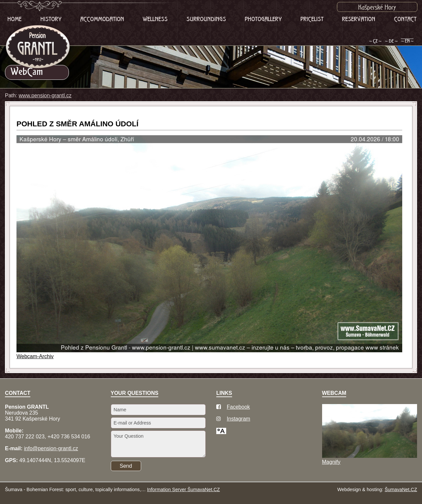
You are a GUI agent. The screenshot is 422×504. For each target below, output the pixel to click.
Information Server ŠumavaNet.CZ (183, 489)
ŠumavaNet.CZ (401, 489)
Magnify (331, 462)
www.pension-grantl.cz (45, 95)
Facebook (238, 407)
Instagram (239, 419)
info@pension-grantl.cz (51, 448)
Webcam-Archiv (35, 356)
